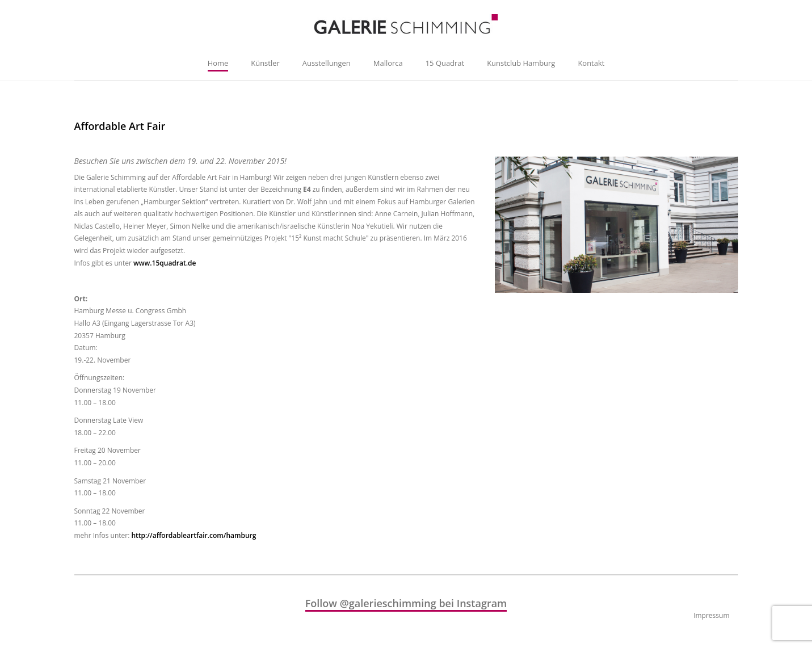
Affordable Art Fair (120, 126)
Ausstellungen (327, 63)
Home (218, 63)
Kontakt (591, 63)
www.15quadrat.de (165, 263)
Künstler (265, 63)
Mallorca (388, 63)
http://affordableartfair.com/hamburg (193, 535)
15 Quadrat (445, 63)
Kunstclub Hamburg (521, 63)
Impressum (711, 615)
